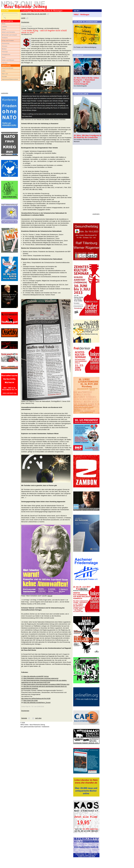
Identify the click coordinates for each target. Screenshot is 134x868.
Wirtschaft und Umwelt (9, 35)
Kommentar (6, 43)
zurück (23, 18)
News (4, 24)
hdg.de (50, 596)
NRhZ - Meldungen (81, 14)
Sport (4, 57)
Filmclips (5, 52)
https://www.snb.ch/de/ (31, 700)
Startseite (24, 718)
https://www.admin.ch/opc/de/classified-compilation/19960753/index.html (46, 684)
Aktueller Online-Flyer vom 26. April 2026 (34, 14)
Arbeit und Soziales (8, 32)
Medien (4, 49)
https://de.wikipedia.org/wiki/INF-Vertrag (36, 676)
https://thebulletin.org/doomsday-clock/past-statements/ (41, 678)
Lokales (4, 27)
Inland (4, 29)
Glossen (5, 46)
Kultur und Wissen (8, 60)
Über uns (5, 74)
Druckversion (25, 22)
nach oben (38, 718)
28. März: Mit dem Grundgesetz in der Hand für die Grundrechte (88, 136)
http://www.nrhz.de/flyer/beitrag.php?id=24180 (36, 698)
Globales (5, 38)
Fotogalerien (6, 54)
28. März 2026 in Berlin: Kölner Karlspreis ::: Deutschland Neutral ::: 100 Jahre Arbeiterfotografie (86, 81)
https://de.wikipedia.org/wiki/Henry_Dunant (37, 702)
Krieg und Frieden (8, 40)
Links (4, 71)
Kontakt (4, 77)
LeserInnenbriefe (7, 68)
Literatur (5, 63)
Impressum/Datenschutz (10, 79)
